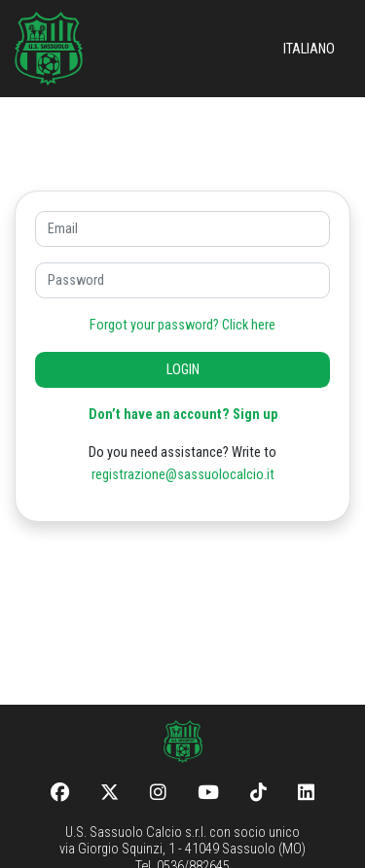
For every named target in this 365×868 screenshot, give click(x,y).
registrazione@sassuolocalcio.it (183, 475)
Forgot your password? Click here (182, 325)
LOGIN (183, 370)
